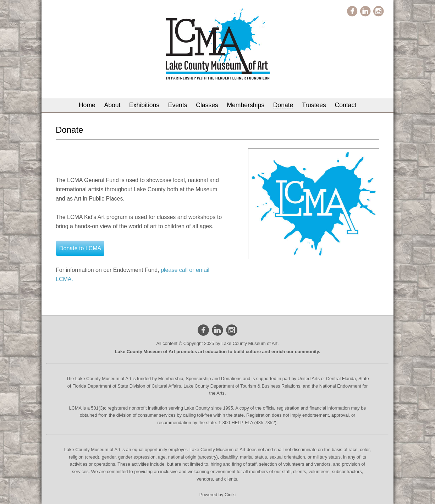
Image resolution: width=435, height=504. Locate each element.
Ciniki (230, 495)
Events (178, 105)
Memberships (246, 105)
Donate (283, 105)
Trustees (314, 105)
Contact (345, 105)
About (112, 105)
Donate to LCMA (80, 248)
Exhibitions (144, 105)
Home (87, 105)
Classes (207, 105)
